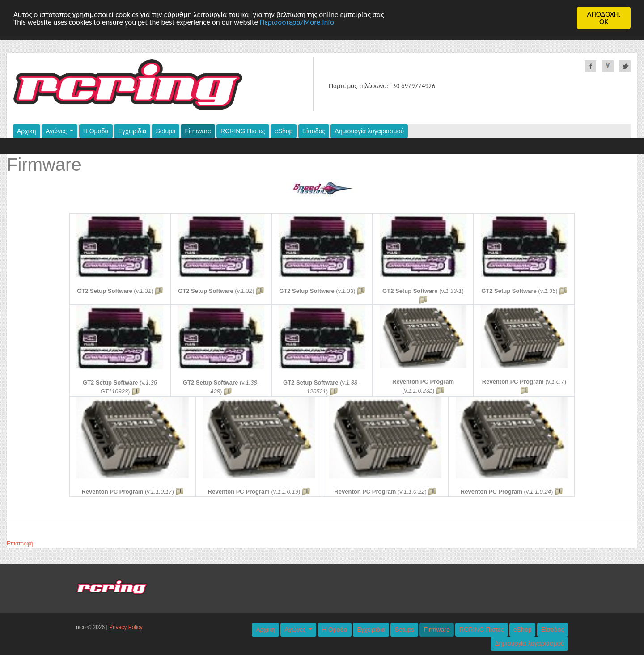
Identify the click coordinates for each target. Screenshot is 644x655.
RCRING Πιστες (243, 131)
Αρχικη (27, 131)
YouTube (608, 66)
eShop (284, 131)
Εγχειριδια (132, 131)
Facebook (590, 66)
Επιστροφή (20, 544)
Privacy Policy (126, 627)
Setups (165, 131)
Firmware (198, 131)
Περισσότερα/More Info (297, 22)
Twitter (625, 66)
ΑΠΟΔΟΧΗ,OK (604, 18)
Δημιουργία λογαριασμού (369, 131)
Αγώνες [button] (57, 131)
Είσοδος (314, 131)
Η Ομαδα (96, 131)
